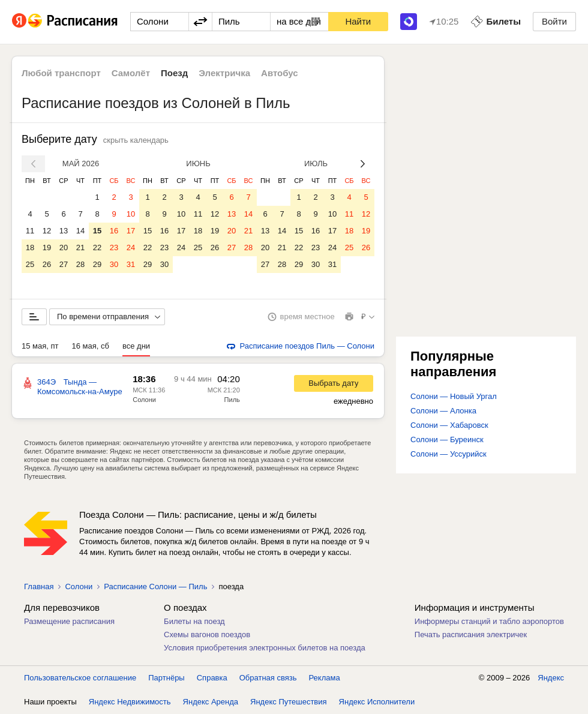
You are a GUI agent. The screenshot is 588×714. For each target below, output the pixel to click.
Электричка (224, 73)
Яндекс (551, 678)
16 (114, 231)
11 (30, 231)
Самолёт (131, 73)
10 (131, 214)
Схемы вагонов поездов (207, 634)
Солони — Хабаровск (449, 425)
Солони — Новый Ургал (454, 396)
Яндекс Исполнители (377, 702)
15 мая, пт (40, 346)
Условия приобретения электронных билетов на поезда (265, 648)
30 (114, 264)
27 (64, 264)
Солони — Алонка (443, 411)
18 (30, 247)
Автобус (280, 73)
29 (97, 264)
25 (30, 264)
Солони (79, 586)
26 (47, 264)
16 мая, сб (91, 346)
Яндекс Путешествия (289, 702)
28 (80, 264)
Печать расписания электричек (471, 634)
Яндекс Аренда (211, 702)
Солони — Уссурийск (448, 454)
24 (131, 247)
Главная (39, 586)
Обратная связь (268, 678)
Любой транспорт (61, 73)
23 (114, 247)
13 (64, 231)
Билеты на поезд (194, 621)
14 (80, 231)
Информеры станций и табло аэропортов (489, 621)
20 (64, 247)
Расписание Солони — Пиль (155, 586)
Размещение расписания (69, 621)
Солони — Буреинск (447, 439)
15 (97, 231)
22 (97, 247)
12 (47, 231)
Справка (212, 678)
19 (47, 247)
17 (131, 231)
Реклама (325, 678)
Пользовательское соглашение (80, 678)
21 (80, 247)
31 (131, 264)
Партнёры (166, 678)
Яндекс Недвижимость (130, 702)
